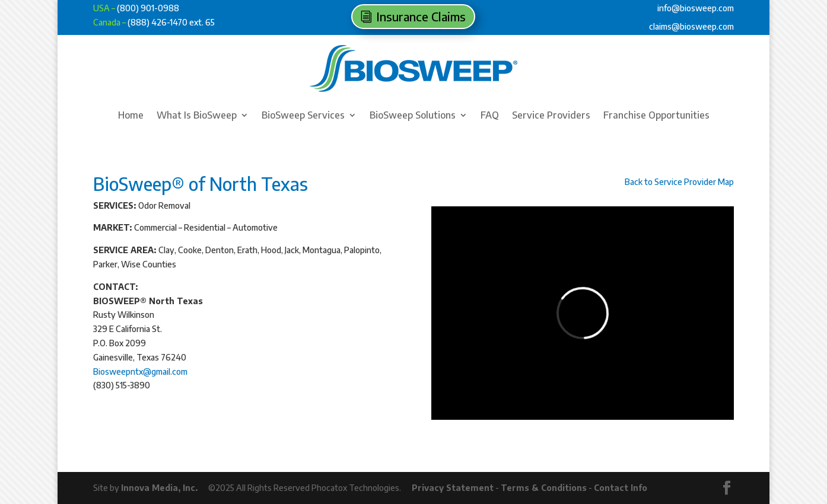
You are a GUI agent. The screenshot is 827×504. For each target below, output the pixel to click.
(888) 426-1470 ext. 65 (171, 22)
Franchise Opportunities (656, 116)
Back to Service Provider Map (679, 182)
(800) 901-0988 (148, 8)
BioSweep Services (303, 116)
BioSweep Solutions (413, 116)
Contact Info (621, 488)
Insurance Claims (421, 16)
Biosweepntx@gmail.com (140, 371)
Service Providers (551, 116)
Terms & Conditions (544, 488)
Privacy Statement (453, 488)
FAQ (490, 116)
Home (131, 116)
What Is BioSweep (197, 116)
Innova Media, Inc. (159, 488)
